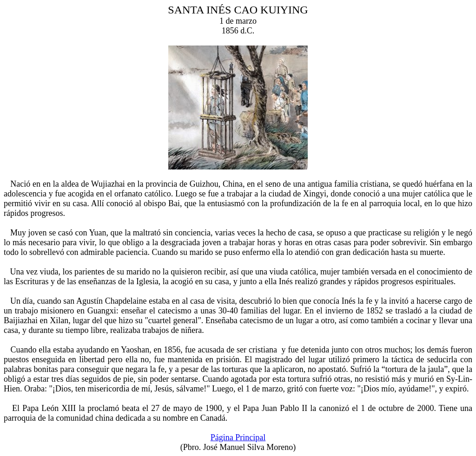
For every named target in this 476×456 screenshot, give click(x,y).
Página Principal (238, 437)
